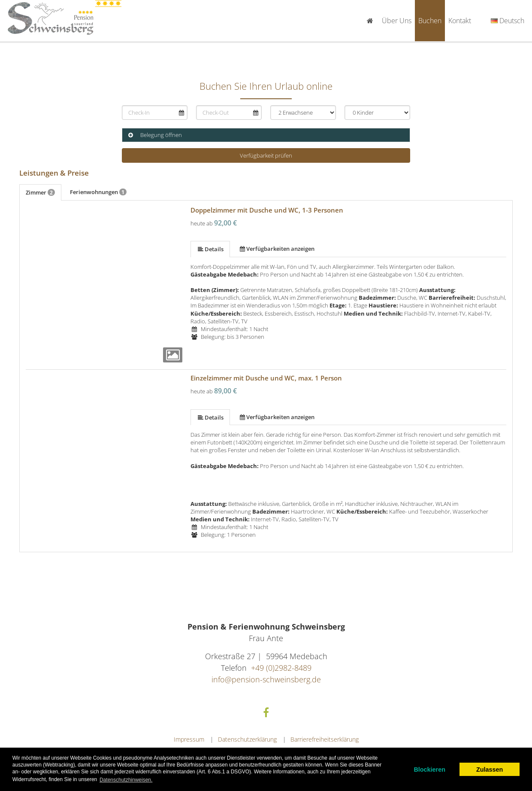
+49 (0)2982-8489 (281, 668)
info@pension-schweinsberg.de (266, 679)
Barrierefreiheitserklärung (325, 739)
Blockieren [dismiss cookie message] (429, 770)
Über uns (397, 21)
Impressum (189, 739)
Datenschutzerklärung (247, 739)
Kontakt (460, 21)
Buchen (430, 21)
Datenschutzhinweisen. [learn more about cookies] (126, 780)
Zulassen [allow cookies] (490, 770)
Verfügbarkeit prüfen (266, 155)
